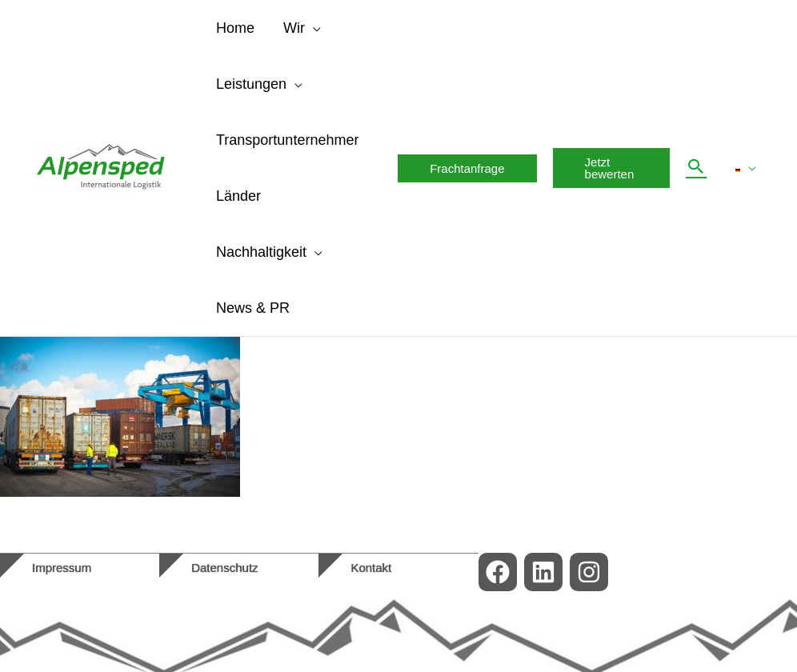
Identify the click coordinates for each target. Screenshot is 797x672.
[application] (313, 28)
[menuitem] (746, 168)
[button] (467, 168)
